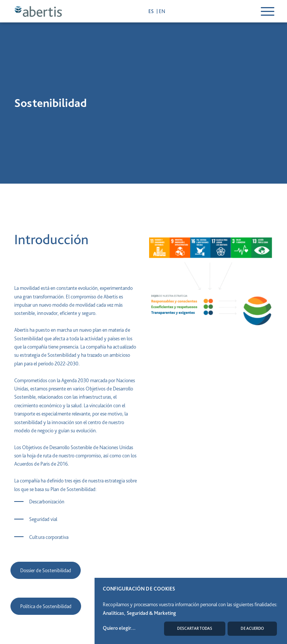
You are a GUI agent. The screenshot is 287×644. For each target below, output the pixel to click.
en (162, 11)
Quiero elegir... (119, 628)
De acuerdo (252, 628)
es (152, 11)
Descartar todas (195, 628)
